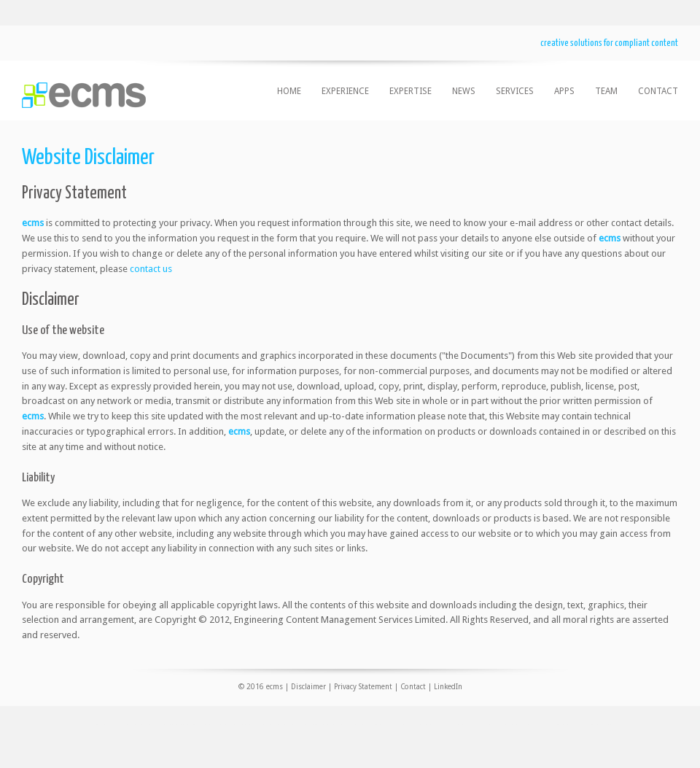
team (606, 91)
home (289, 91)
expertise (411, 91)
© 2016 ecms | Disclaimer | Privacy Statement (315, 687)
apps (564, 91)
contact (658, 91)
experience (345, 91)
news (464, 91)
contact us (151, 269)
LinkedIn (448, 687)
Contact (413, 687)
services (515, 91)
